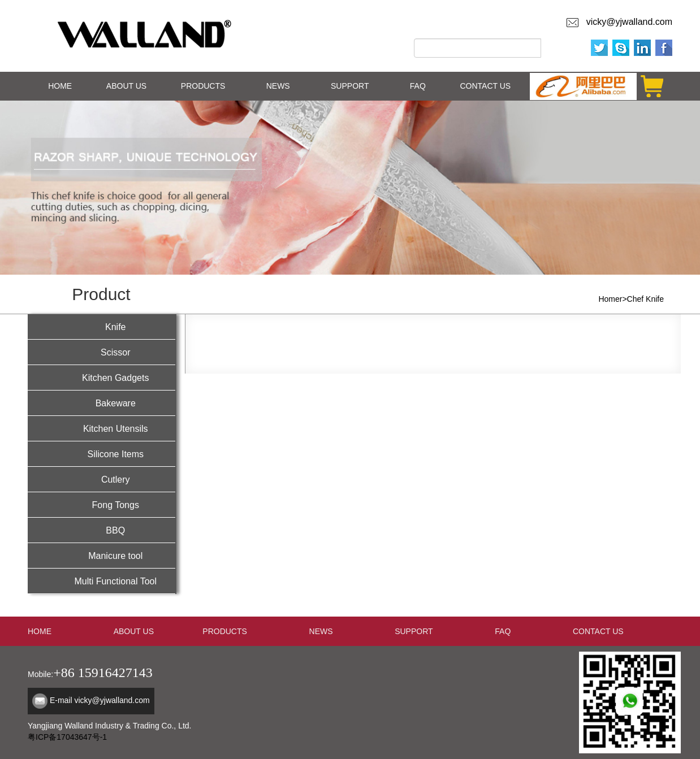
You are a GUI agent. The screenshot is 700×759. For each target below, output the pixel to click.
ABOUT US (126, 86)
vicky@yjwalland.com (627, 22)
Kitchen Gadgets (101, 377)
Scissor (101, 351)
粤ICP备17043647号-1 (67, 737)
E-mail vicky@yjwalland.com (100, 700)
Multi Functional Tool (101, 580)
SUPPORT (350, 86)
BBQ (101, 529)
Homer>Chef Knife (631, 299)
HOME (60, 86)
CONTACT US (485, 86)
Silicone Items (101, 453)
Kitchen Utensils (101, 428)
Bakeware (101, 402)
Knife (101, 326)
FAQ (418, 86)
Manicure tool (101, 555)
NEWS (278, 86)
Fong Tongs (101, 504)
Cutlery (101, 478)
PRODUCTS (203, 86)
